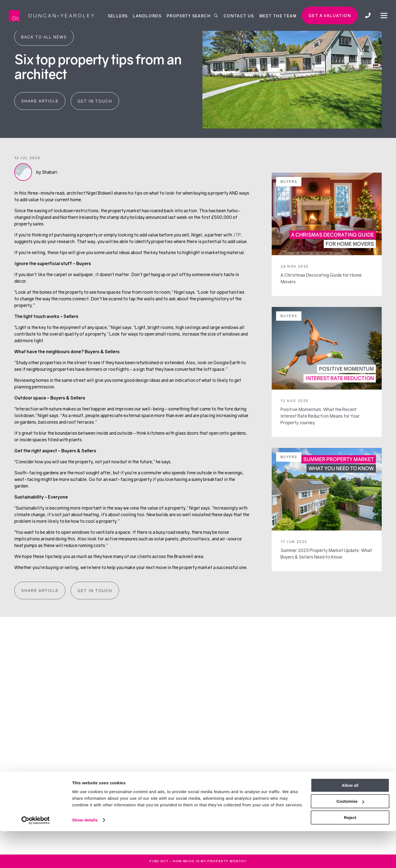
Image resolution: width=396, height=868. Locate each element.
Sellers (118, 16)
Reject (350, 854)
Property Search (193, 16)
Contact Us (239, 16)
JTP (237, 235)
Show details (85, 857)
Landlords (147, 16)
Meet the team (278, 16)
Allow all (350, 822)
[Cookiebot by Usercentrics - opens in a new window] (36, 857)
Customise (350, 838)
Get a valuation (330, 16)
